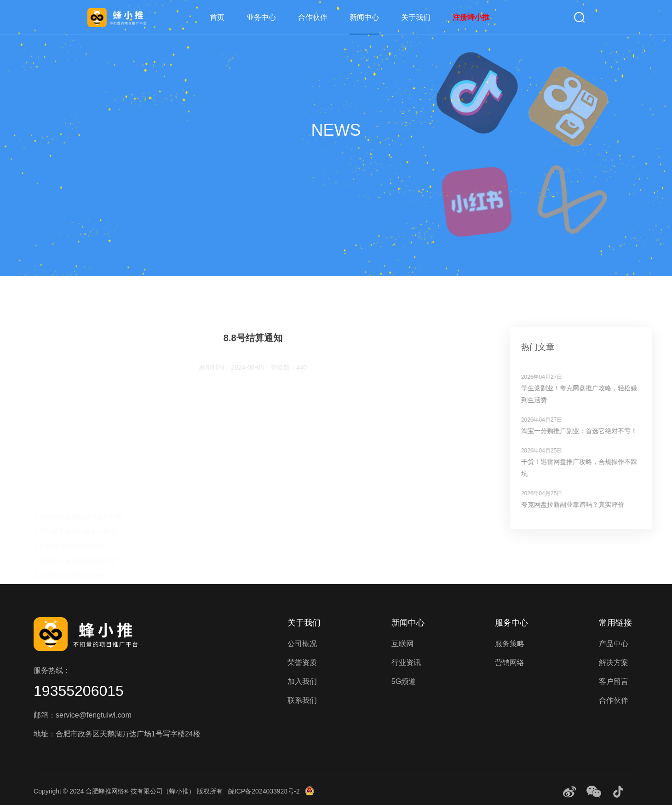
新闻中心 (364, 17)
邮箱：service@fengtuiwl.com (83, 715)
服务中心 (511, 623)
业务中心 (261, 17)
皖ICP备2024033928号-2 (264, 791)
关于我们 (416, 17)
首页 (217, 17)
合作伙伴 (313, 17)
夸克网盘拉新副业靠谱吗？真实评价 (592, 504)
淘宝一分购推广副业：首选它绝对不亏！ (599, 431)
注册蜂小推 (471, 17)
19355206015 (79, 691)
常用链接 (615, 623)
